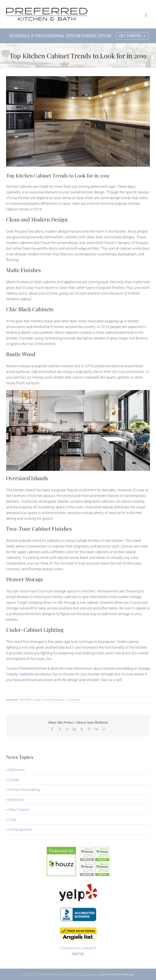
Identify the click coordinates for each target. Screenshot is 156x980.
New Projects (19, 810)
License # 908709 (110, 975)
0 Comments (73, 700)
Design (37, 700)
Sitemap (128, 975)
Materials (16, 800)
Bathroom (17, 770)
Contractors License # (78, 948)
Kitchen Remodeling (53, 700)
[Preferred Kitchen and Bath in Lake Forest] (47, 10)
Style (12, 820)
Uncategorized (20, 829)
